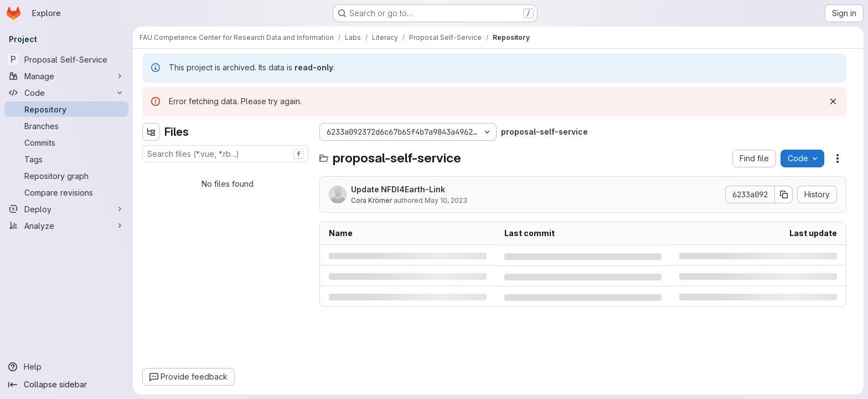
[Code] (66, 93)
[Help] (66, 367)
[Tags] (66, 159)
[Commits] (66, 142)
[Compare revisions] (66, 192)
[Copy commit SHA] (784, 195)
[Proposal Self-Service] (66, 59)
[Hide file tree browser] (151, 132)
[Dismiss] (833, 101)
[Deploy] (66, 209)
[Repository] (66, 109)
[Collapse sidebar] (66, 385)
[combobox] (225, 154)
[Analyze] (66, 226)
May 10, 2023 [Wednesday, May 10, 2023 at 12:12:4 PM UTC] (446, 200)
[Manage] (66, 76)
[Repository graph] (66, 176)
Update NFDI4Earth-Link (398, 189)
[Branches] (66, 126)
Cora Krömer (371, 200)
